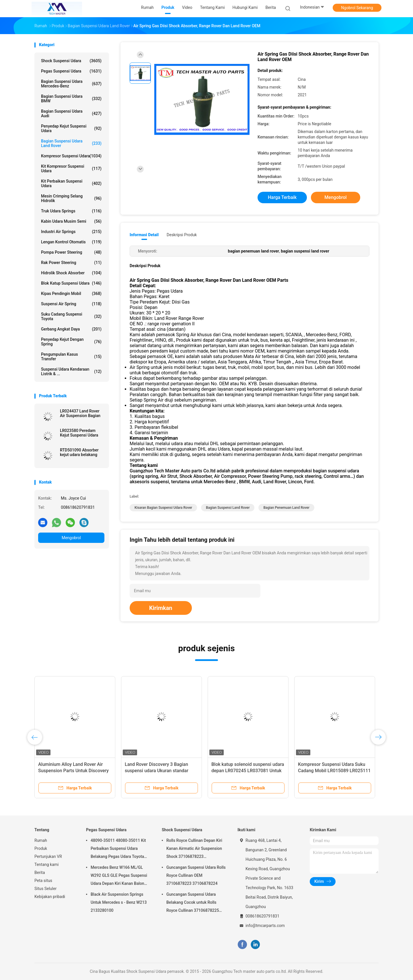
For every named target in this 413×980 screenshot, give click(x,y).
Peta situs (43, 881)
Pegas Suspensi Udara (71, 71)
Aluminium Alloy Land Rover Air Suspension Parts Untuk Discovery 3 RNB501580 (73, 771)
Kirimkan (161, 608)
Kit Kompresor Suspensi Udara (71, 169)
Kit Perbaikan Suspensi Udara (71, 183)
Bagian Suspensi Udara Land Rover (71, 143)
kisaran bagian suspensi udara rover (163, 508)
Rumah (41, 840)
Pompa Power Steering (71, 252)
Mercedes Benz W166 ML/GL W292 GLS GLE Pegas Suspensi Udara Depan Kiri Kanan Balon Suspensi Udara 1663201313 (119, 876)
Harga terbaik (282, 197)
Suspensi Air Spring (71, 304)
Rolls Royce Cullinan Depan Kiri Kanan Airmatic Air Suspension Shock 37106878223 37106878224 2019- (194, 849)
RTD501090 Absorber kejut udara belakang (79, 452)
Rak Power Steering (71, 263)
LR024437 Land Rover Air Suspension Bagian (80, 413)
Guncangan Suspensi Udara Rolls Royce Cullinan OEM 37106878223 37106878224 (196, 875)
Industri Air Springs (71, 232)
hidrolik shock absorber (71, 273)
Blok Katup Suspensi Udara (71, 283)
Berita (40, 873)
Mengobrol (71, 538)
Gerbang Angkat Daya (71, 329)
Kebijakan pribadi (50, 897)
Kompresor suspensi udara (71, 156)
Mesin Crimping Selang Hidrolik (71, 198)
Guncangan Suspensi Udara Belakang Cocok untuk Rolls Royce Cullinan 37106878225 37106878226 (193, 903)
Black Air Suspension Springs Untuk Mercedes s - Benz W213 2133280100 (119, 902)
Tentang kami (47, 864)
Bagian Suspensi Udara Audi (71, 114)
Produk (41, 848)
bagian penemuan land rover (286, 508)
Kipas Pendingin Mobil (71, 294)
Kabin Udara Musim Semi (71, 221)
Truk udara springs (71, 211)
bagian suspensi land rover (228, 508)
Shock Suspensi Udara (71, 61)
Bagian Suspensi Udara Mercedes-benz (71, 84)
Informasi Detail (144, 235)
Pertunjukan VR (48, 856)
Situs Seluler (45, 889)
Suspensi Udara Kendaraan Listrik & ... (71, 371)
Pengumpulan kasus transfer (71, 357)
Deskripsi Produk (182, 235)
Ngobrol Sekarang (357, 8)
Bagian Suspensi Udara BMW (71, 99)
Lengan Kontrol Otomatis (71, 242)
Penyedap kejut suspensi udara (71, 128)
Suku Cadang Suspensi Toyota (71, 316)
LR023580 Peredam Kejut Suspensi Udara (79, 433)
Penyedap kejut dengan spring (71, 342)
